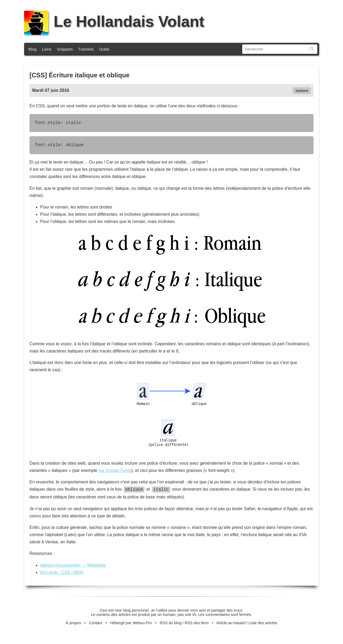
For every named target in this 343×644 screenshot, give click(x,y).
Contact (96, 622)
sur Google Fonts (115, 470)
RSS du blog (171, 622)
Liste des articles (263, 622)
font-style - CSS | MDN (62, 572)
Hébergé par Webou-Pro (131, 622)
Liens (47, 49)
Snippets (65, 49)
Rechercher (312, 49)
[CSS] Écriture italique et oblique (79, 75)
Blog (32, 49)
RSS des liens (197, 622)
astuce (303, 91)
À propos (73, 622)
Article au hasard (231, 622)
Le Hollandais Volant (114, 21)
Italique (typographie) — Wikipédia (73, 565)
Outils (104, 49)
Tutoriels (86, 49)
